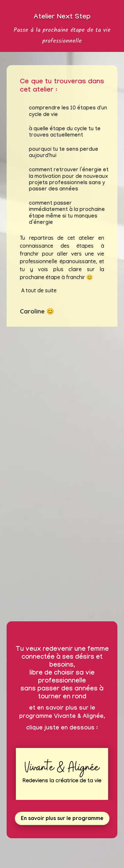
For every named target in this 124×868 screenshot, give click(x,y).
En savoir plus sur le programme (62, 818)
